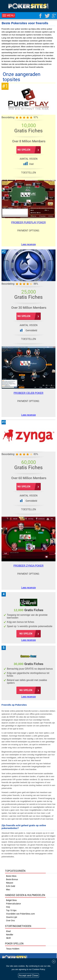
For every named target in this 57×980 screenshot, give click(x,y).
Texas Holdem (13, 949)
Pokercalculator (14, 904)
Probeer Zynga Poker (28, 566)
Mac (8, 890)
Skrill (8, 938)
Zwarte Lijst (12, 917)
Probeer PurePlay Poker (28, 222)
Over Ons (10, 920)
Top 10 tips (11, 910)
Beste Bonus (12, 879)
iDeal (8, 931)
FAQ (8, 907)
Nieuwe (10, 883)
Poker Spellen (14, 944)
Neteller (10, 935)
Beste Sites (11, 876)
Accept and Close (28, 975)
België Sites (11, 900)
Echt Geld (11, 886)
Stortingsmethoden (18, 926)
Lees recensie (28, 640)
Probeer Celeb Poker (29, 393)
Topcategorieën (15, 871)
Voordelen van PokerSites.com (20, 914)
